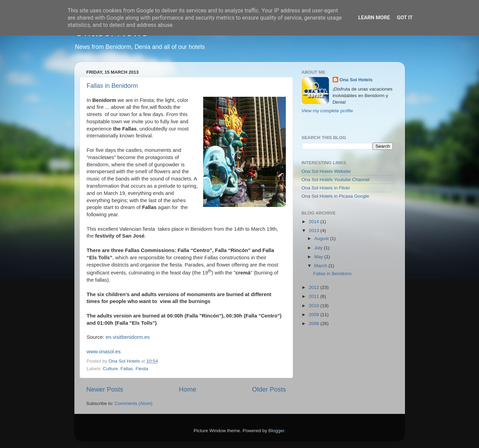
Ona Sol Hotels (356, 80)
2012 (314, 287)
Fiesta (142, 369)
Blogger (277, 431)
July (319, 248)
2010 (314, 306)
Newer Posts (105, 389)
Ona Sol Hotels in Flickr (326, 188)
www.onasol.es (104, 352)
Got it (405, 18)
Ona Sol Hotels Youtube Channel (336, 180)
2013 (314, 231)
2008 (314, 324)
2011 (314, 296)
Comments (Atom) (134, 403)
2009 (314, 315)
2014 (314, 222)
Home (188, 389)
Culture (111, 369)
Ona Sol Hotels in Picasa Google (336, 196)
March (321, 266)
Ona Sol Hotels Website (326, 171)
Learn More (374, 18)
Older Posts (269, 389)
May (319, 257)
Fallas (127, 369)
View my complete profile (327, 111)
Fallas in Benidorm (112, 86)
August (322, 238)
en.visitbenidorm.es (128, 337)
